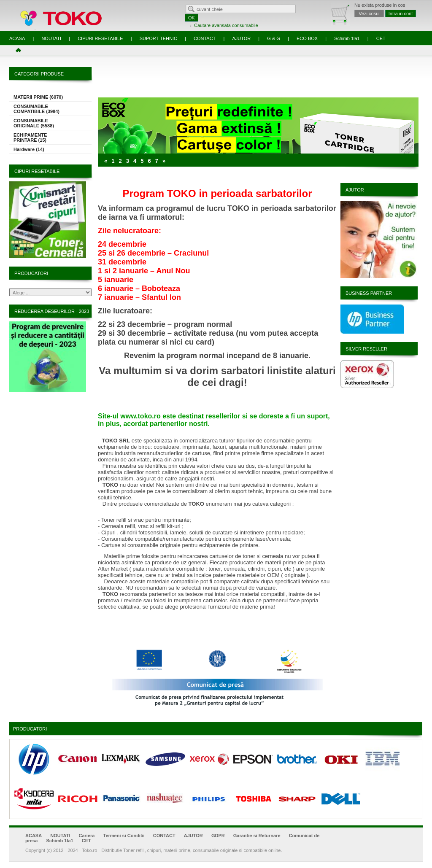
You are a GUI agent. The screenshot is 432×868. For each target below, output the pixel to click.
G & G (274, 38)
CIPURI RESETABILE (100, 38)
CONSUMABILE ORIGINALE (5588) (34, 123)
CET (381, 38)
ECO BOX (307, 38)
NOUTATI (51, 38)
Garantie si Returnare (257, 836)
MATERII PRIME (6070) (38, 97)
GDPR (218, 836)
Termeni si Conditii (124, 836)
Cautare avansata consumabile (226, 25)
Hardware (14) (29, 149)
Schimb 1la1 (347, 38)
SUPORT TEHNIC (158, 38)
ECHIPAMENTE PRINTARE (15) (30, 137)
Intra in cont (401, 13)
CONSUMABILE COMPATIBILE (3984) (36, 109)
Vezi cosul (369, 13)
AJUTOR (241, 38)
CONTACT (205, 38)
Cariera (87, 836)
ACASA (17, 38)
